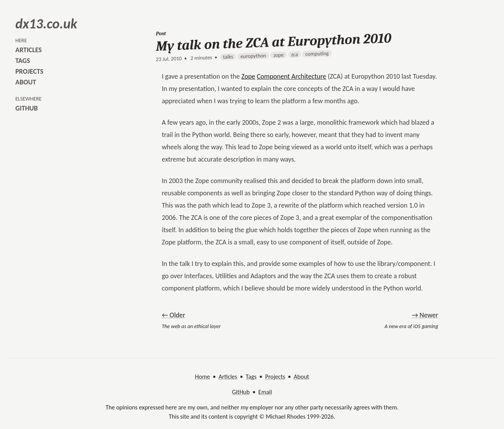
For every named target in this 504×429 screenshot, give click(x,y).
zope (278, 55)
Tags (251, 377)
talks (228, 57)
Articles (228, 377)
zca (294, 54)
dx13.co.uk (46, 24)
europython (253, 56)
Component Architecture (292, 76)
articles (29, 50)
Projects (275, 377)
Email (265, 392)
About (301, 377)
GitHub (241, 392)
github (26, 108)
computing (317, 54)
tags (23, 61)
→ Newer (425, 315)
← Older (174, 315)
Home (202, 377)
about (26, 82)
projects (29, 71)
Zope (248, 76)
